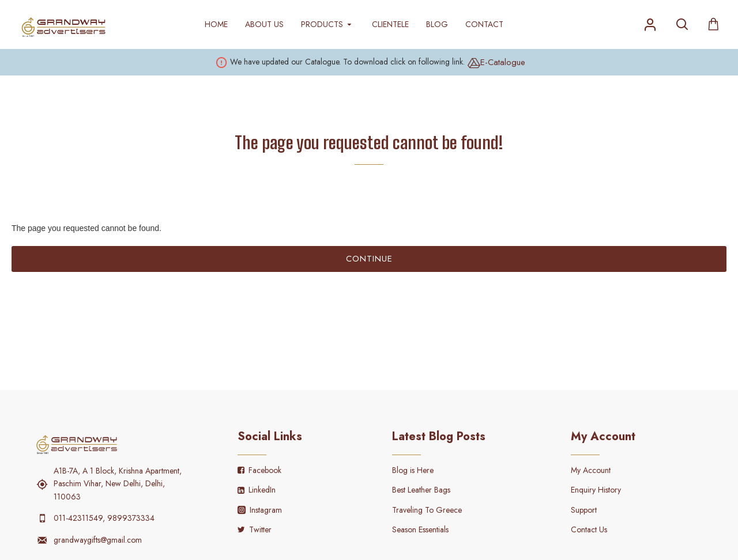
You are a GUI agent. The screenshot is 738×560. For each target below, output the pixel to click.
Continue (369, 259)
